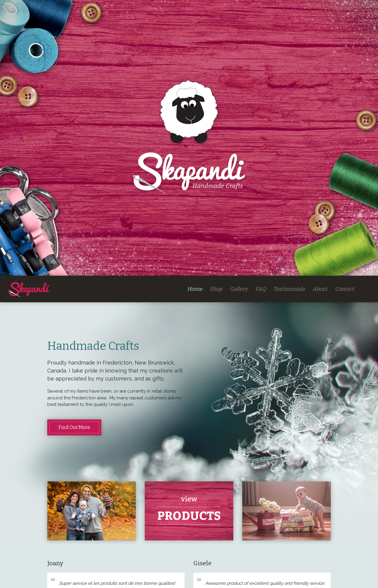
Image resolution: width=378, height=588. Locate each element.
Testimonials (289, 289)
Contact (344, 289)
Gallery (239, 289)
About (320, 289)
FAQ (260, 289)
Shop (216, 289)
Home (195, 289)
